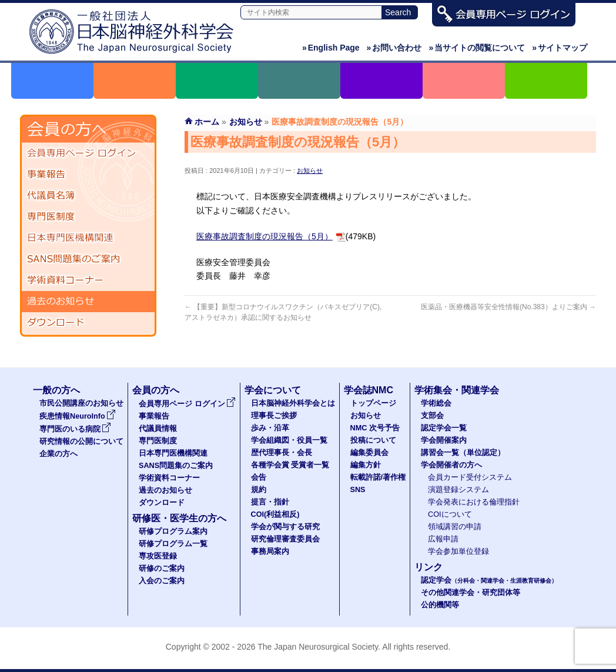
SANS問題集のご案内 (88, 259)
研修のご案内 (162, 569)
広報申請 (443, 539)
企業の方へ (58, 454)
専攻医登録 (158, 556)
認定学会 (489, 580)
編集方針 (366, 465)
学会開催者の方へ (451, 465)
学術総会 (436, 403)
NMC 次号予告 (375, 428)
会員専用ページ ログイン (88, 153)
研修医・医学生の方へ (179, 518)
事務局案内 (270, 551)
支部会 (432, 416)
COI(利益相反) (275, 514)
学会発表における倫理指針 (474, 502)
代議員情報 (158, 429)
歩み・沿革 (270, 428)
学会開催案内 (444, 440)
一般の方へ (56, 390)
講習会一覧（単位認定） (463, 453)
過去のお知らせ (88, 302)
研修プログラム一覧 (173, 544)
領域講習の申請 (455, 527)
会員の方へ (156, 390)
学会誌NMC (369, 390)
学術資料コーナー (88, 280)
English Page (331, 48)
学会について (273, 390)
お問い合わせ (394, 48)
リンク (428, 567)
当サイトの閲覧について (477, 48)
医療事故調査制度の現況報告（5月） (265, 236)
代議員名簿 (88, 196)
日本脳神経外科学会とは (293, 403)
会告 (259, 477)
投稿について (373, 440)
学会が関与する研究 (285, 527)
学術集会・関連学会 (457, 390)
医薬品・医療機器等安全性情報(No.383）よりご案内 (508, 307)
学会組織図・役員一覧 (289, 440)
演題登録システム (458, 490)
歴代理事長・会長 (282, 453)
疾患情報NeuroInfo (78, 416)
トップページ (373, 403)
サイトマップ (560, 48)
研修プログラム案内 (173, 531)
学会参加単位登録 (458, 551)
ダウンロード (88, 323)
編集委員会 (369, 453)
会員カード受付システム (470, 477)
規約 (259, 490)
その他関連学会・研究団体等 (471, 593)
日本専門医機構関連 (88, 238)
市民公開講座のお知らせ (81, 403)
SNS (358, 490)
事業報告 (88, 175)
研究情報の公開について (81, 442)
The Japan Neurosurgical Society (318, 647)
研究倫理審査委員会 (285, 539)
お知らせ (310, 170)
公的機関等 (440, 605)
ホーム (207, 122)
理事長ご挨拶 (274, 416)
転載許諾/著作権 (378, 477)
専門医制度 (88, 217)
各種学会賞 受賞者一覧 (290, 465)
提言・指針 (270, 502)
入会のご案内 (162, 581)
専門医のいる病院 (75, 429)
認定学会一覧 (444, 428)
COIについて (450, 514)
